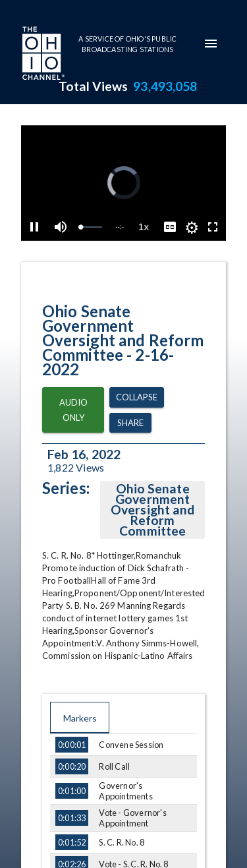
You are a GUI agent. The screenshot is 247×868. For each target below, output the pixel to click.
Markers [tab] (80, 718)
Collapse (137, 397)
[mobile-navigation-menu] (211, 44)
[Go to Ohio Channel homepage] (42, 55)
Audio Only (73, 410)
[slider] (91, 227)
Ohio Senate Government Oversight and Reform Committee (153, 510)
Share (130, 423)
